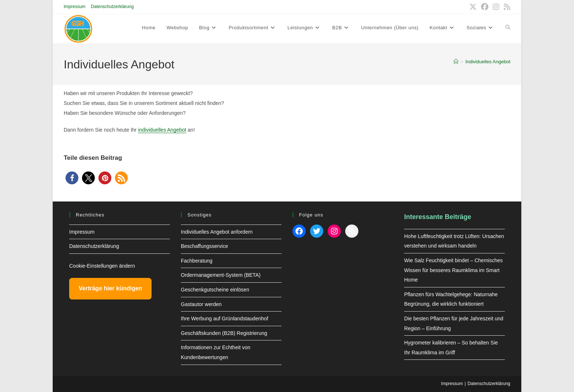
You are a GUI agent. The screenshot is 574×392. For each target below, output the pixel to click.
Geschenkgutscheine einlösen (215, 290)
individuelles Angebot (162, 130)
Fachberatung (197, 261)
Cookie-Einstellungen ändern (102, 266)
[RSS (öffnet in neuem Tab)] (506, 7)
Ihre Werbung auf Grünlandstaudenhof (225, 318)
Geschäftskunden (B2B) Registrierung (224, 333)
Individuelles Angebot (488, 62)
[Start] (456, 62)
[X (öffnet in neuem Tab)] (473, 7)
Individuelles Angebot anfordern (217, 232)
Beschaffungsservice (204, 246)
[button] (72, 178)
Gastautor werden (201, 304)
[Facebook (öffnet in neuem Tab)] (485, 7)
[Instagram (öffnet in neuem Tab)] (496, 7)
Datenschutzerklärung (112, 7)
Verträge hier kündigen (110, 288)
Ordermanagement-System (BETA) (221, 275)
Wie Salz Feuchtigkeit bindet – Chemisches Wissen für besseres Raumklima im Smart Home (453, 270)
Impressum (74, 7)
